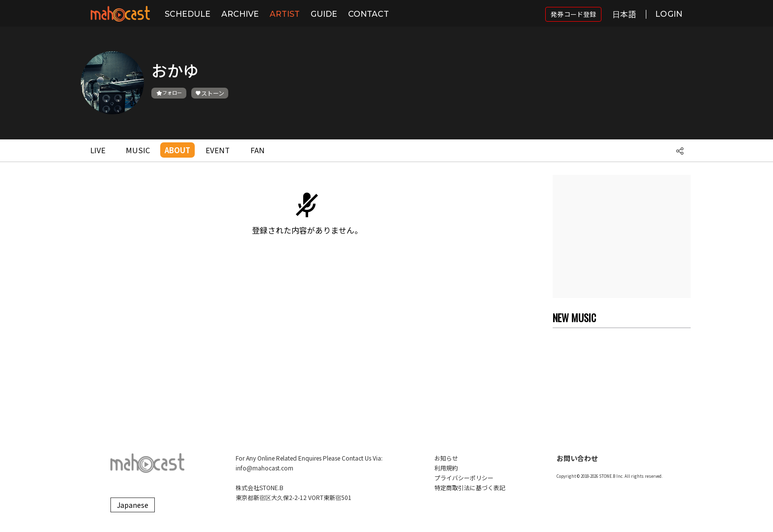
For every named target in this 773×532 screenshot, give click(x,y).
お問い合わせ (577, 458)
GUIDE (324, 14)
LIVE (98, 150)
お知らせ (446, 458)
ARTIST (285, 14)
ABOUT (177, 150)
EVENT (218, 150)
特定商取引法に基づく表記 (470, 487)
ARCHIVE (240, 14)
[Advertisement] (622, 236)
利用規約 (446, 468)
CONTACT (369, 14)
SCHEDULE (188, 14)
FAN (258, 150)
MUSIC (138, 150)
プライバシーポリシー (464, 478)
